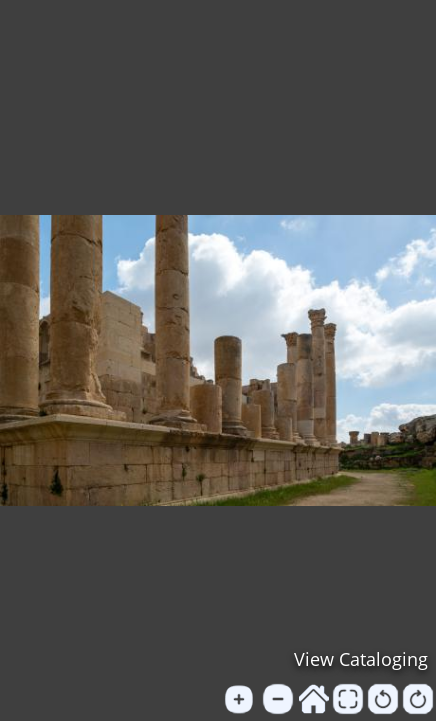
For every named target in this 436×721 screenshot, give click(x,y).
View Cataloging (361, 659)
